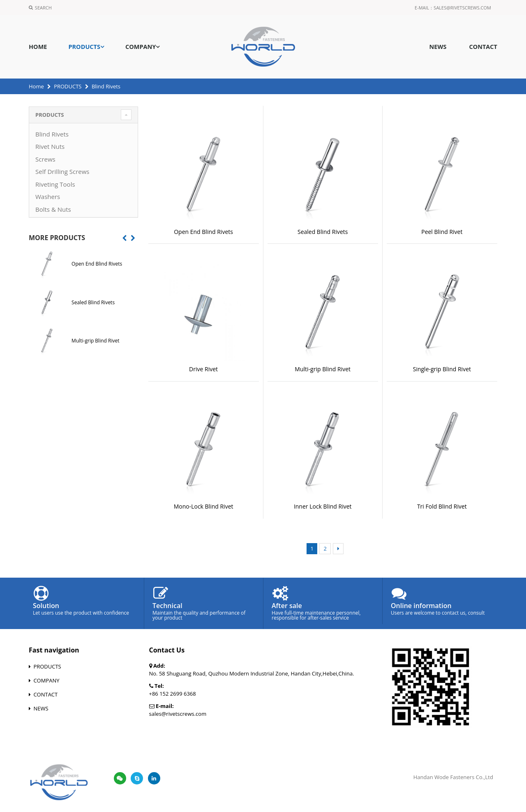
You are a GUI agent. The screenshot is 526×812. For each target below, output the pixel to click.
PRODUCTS (84, 47)
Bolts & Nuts (53, 209)
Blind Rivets (52, 134)
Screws (45, 159)
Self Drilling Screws (62, 171)
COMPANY (141, 47)
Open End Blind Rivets (203, 232)
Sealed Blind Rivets (323, 232)
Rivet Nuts (50, 146)
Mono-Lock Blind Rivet (204, 506)
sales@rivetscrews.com (462, 8)
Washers (48, 197)
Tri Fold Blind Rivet (442, 506)
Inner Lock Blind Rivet (323, 506)
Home (36, 86)
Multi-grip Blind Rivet (323, 369)
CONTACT (483, 47)
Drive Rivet (203, 369)
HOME (38, 47)
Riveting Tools (55, 184)
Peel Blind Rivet (442, 232)
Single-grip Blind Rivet (442, 369)
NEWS (438, 47)
